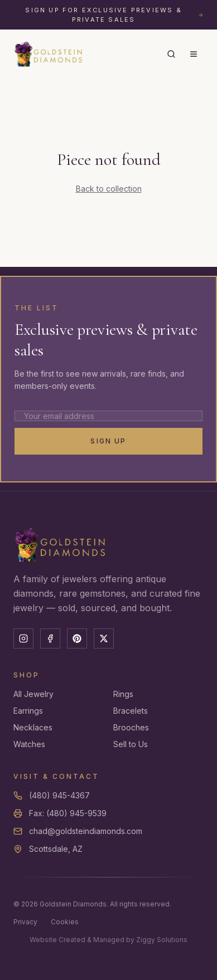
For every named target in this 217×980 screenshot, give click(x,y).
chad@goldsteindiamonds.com (86, 831)
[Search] (171, 54)
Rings (123, 694)
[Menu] (194, 54)
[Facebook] (50, 638)
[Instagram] (23, 638)
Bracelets (131, 711)
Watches (29, 744)
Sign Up (108, 441)
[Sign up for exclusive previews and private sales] (108, 15)
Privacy (25, 922)
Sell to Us (131, 744)
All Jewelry (33, 694)
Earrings (28, 711)
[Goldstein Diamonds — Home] (49, 54)
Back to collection (109, 189)
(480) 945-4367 (59, 795)
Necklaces (33, 727)
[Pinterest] (77, 638)
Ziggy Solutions (162, 940)
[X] (104, 638)
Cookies (65, 922)
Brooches (131, 727)
